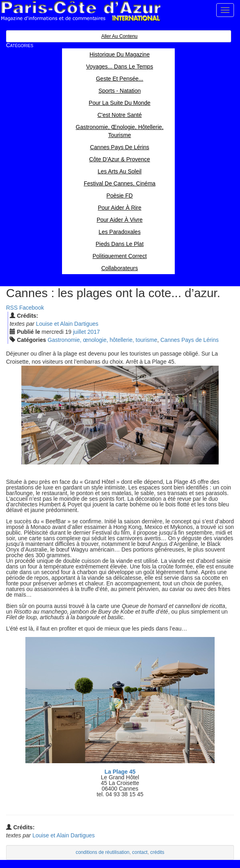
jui (79, 332)
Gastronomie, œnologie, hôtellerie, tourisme (102, 340)
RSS (12, 308)
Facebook (32, 308)
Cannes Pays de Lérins (189, 340)
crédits (157, 852)
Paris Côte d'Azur (81, 11)
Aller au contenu (119, 36)
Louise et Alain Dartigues (67, 324)
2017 (94, 332)
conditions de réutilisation (103, 852)
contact (140, 852)
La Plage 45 (120, 772)
